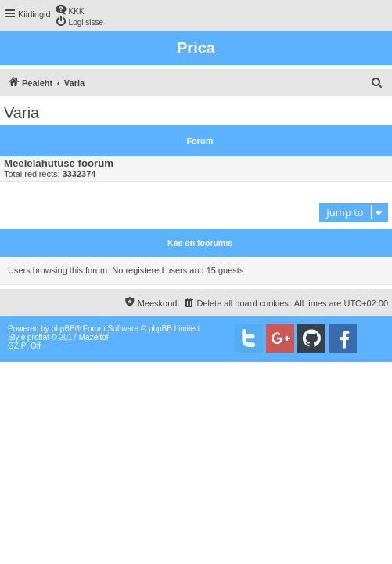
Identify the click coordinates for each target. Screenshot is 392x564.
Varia (22, 113)
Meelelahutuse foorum (59, 163)
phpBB (63, 329)
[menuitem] (70, 10)
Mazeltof (94, 337)
